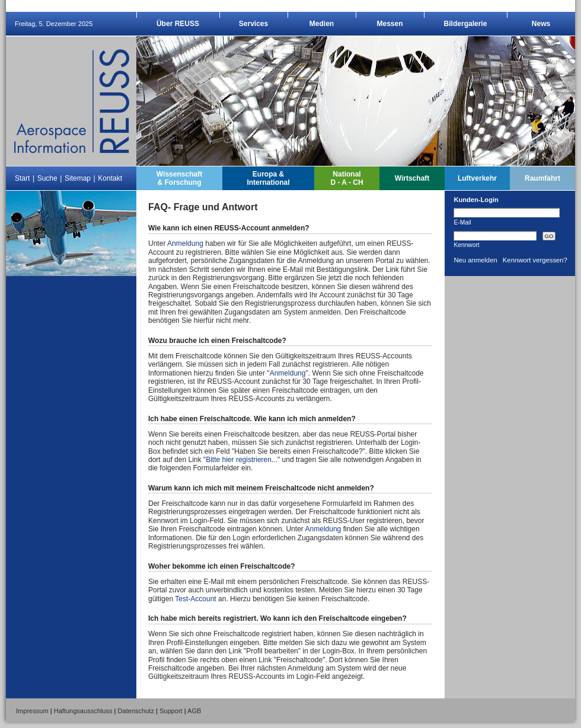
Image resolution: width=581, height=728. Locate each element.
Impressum (32, 711)
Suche (47, 178)
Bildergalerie (466, 24)
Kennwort (466, 245)
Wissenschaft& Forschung (179, 178)
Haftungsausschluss (83, 711)
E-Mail (462, 222)
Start (22, 178)
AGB (194, 711)
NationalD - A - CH (347, 178)
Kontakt (110, 178)
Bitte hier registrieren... (242, 460)
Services (253, 24)
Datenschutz (136, 711)
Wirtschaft (412, 178)
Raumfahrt (542, 178)
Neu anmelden (475, 260)
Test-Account (195, 599)
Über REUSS (178, 24)
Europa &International (268, 178)
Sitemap (78, 178)
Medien (322, 24)
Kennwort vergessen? (535, 260)
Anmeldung (185, 243)
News (541, 24)
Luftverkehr (477, 178)
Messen (390, 24)
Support (171, 711)
